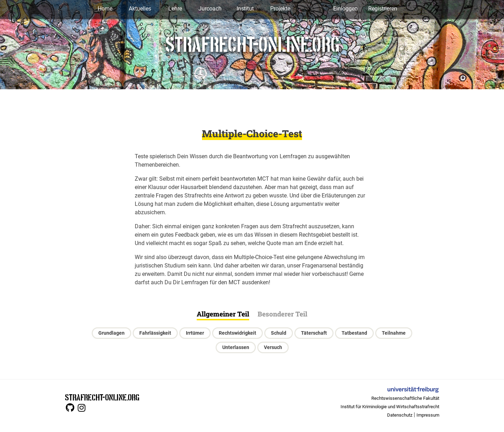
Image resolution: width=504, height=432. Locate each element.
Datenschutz (400, 415)
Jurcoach (210, 9)
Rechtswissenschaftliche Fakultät (405, 398)
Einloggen (345, 9)
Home (105, 9)
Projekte (280, 9)
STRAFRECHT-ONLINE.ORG (102, 397)
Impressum (428, 415)
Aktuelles (140, 9)
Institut (245, 9)
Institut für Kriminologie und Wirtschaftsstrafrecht (390, 407)
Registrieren (383, 9)
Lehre (175, 9)
